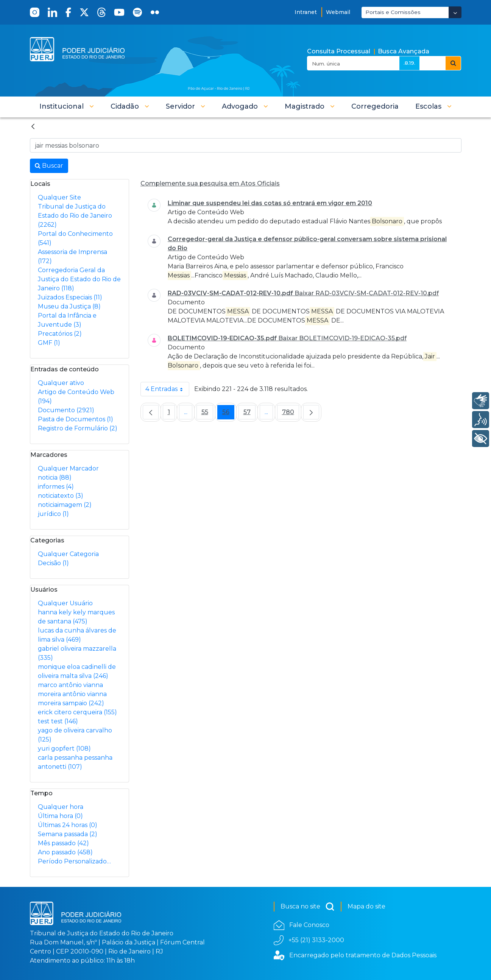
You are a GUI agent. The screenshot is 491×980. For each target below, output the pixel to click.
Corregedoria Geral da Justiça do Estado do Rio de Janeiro (79, 279)
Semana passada (68, 834)
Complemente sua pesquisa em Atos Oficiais (210, 183)
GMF (49, 343)
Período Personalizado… (74, 861)
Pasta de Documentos (76, 419)
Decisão (53, 563)
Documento (66, 410)
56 (228, 414)
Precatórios (60, 334)
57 (249, 414)
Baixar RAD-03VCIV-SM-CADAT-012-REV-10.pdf (367, 293)
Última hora (60, 816)
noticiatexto (61, 496)
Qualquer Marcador (68, 468)
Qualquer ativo (61, 383)
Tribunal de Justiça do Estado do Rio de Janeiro (75, 216)
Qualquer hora (61, 807)
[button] (67, 106)
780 (291, 414)
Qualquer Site (59, 197)
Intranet (306, 12)
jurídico (53, 514)
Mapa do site (366, 906)
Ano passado (65, 852)
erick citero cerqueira (77, 712)
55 (207, 414)
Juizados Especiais (70, 297)
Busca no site (308, 907)
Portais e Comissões (393, 12)
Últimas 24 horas (68, 825)
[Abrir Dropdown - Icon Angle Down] (455, 12)
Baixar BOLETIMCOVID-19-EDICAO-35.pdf (342, 338)
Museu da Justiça (69, 306)
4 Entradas (167, 389)
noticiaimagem (65, 505)
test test (58, 721)
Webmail (338, 12)
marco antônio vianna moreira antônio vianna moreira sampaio (72, 694)
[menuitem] (375, 106)
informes (56, 487)
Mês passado (63, 843)
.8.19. (409, 63)
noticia (55, 478)
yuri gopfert (64, 749)
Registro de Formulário (78, 428)
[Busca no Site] (246, 145)
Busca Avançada (404, 51)
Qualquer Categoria (68, 554)
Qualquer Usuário (65, 603)
